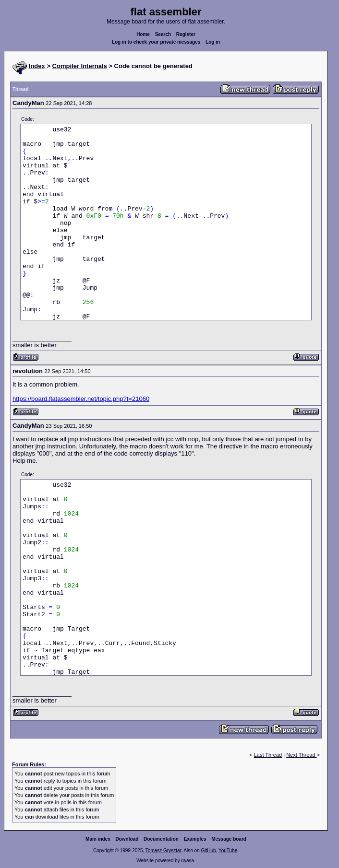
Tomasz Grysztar (163, 850)
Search (163, 34)
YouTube (228, 850)
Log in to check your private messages (156, 42)
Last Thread (268, 755)
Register (186, 34)
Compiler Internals (80, 66)
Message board (229, 839)
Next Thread (301, 755)
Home (143, 34)
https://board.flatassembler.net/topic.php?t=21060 (81, 399)
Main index (98, 839)
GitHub (208, 850)
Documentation (161, 839)
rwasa (188, 861)
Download (127, 839)
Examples (195, 839)
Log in (213, 42)
